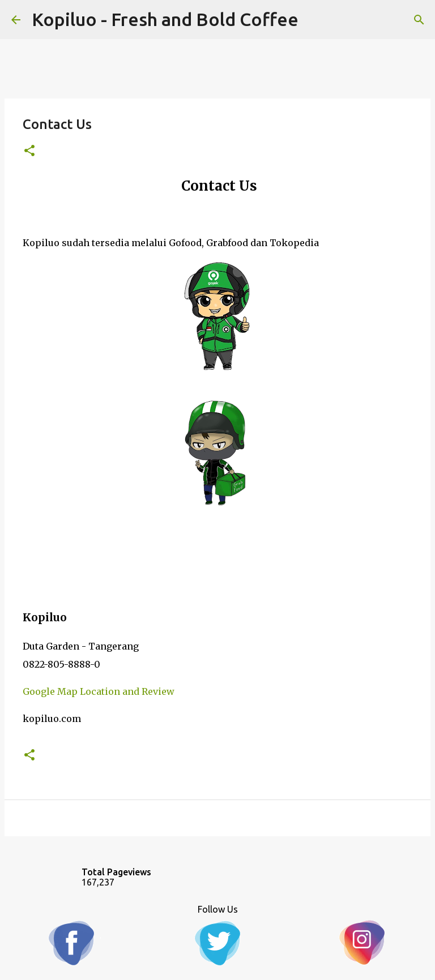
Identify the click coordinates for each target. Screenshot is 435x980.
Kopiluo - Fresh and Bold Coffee (165, 19)
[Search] (419, 20)
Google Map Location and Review (99, 691)
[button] (29, 151)
